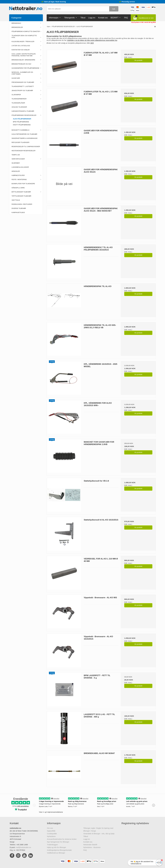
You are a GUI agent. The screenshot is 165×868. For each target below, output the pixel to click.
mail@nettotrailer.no (23, 847)
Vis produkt (138, 60)
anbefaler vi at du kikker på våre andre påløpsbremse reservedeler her (92, 40)
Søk (114, 9)
